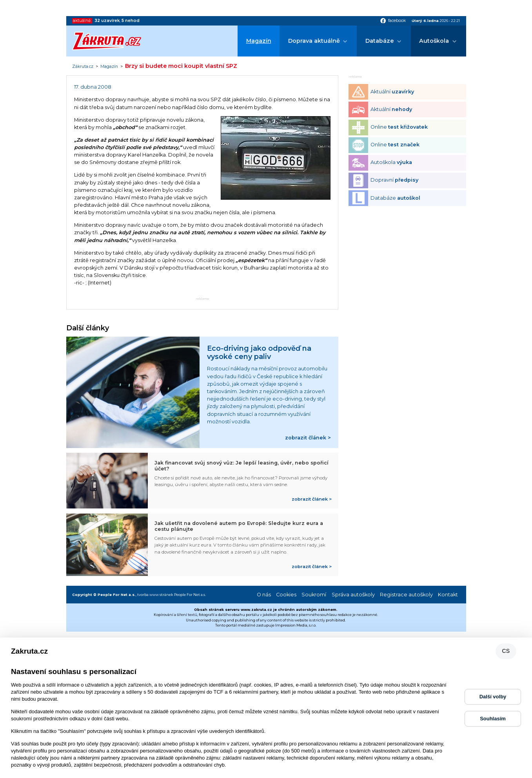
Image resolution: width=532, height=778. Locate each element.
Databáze (380, 41)
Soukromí (314, 595)
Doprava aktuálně (314, 41)
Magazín (259, 41)
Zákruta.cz (83, 67)
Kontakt (448, 595)
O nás (264, 595)
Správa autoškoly (353, 595)
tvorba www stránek (155, 595)
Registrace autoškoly (406, 595)
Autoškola (434, 41)
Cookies (286, 595)
